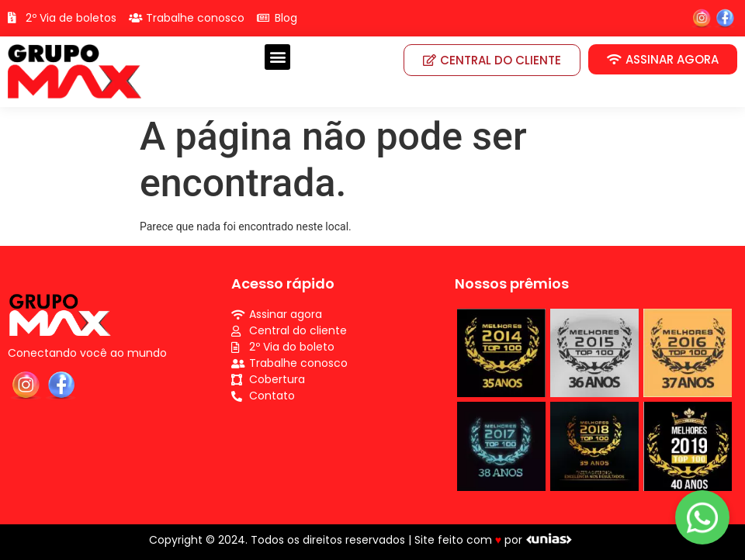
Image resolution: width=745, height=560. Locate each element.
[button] (277, 57)
